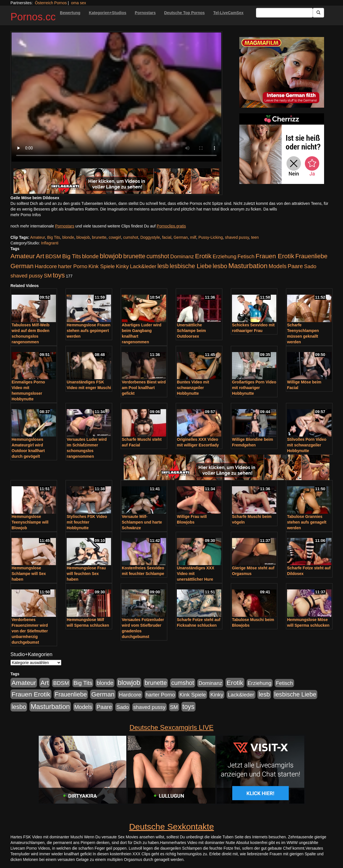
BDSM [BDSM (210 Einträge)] (53, 256)
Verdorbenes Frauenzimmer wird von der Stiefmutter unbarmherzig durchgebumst (30, 631)
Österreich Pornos (51, 3)
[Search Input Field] (284, 13)
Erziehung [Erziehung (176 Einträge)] (225, 256)
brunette (99, 237)
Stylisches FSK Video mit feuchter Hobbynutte (87, 522)
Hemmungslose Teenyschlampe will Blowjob (30, 522)
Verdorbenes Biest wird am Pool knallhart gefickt (144, 388)
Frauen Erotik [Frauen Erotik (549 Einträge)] (275, 256)
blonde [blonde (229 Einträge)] (90, 256)
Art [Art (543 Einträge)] (40, 256)
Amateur (38, 237)
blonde (68, 237)
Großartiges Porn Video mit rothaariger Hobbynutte (254, 388)
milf (193, 237)
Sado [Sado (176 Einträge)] (310, 266)
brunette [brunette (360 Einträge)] (134, 256)
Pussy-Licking (210, 237)
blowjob (83, 237)
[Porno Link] (116, 181)
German (181, 237)
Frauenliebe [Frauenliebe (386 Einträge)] (311, 256)
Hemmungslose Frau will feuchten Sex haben (86, 574)
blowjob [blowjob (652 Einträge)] (111, 256)
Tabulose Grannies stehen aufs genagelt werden (307, 522)
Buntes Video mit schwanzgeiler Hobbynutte (193, 388)
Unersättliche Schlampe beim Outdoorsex (191, 331)
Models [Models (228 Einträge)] (278, 266)
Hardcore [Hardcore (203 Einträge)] (46, 266)
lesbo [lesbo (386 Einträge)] (220, 266)
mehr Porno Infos (26, 215)
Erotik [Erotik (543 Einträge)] (203, 256)
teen (255, 237)
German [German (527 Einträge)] (22, 266)
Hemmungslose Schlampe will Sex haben (29, 574)
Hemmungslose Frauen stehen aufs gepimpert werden (89, 331)
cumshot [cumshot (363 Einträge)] (158, 256)
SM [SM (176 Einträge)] (48, 276)
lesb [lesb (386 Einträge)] (163, 266)
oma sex (79, 3)
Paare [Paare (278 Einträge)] (295, 266)
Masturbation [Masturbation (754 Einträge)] (248, 266)
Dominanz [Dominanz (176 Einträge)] (182, 256)
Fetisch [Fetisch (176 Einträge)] (246, 256)
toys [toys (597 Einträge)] (59, 275)
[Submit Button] (318, 13)
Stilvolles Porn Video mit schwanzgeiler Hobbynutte (307, 445)
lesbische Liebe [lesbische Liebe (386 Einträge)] (191, 266)
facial (167, 237)
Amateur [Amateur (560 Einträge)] (23, 256)
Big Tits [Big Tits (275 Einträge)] (71, 256)
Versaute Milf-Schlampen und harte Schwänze (142, 522)
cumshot (131, 237)
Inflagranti (50, 243)
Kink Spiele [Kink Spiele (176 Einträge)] (102, 266)
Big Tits (54, 237)
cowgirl (115, 237)
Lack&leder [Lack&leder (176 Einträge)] (143, 266)
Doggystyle (150, 237)
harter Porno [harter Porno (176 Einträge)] (73, 266)
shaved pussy (237, 237)
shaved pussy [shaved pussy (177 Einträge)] (27, 276)
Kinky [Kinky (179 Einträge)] (122, 266)
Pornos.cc (33, 17)
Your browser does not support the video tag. (116, 97)
